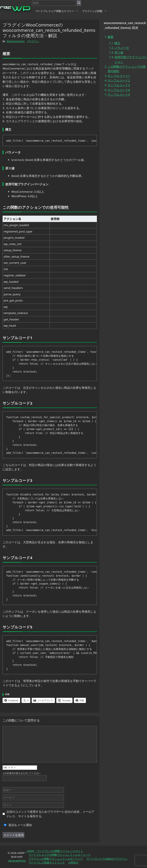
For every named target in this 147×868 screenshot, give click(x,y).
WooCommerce (15, 41)
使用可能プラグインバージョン (131, 59)
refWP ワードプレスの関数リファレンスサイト (55, 851)
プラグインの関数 (94, 11)
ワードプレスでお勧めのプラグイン (107, 859)
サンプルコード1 (119, 76)
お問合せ (73, 862)
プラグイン (33, 41)
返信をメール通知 (17, 825)
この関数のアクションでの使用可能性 (127, 69)
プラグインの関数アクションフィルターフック (56, 859)
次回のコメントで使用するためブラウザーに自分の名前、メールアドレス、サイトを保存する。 (50, 814)
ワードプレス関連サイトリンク (47, 862)
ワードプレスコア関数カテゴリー (57, 11)
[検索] (79, 3)
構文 (117, 43)
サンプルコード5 (119, 95)
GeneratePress (17, 861)
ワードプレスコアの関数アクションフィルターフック (60, 855)
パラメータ (122, 48)
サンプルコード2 (119, 80)
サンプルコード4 (119, 90)
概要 (111, 37)
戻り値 (119, 52)
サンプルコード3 (119, 85)
